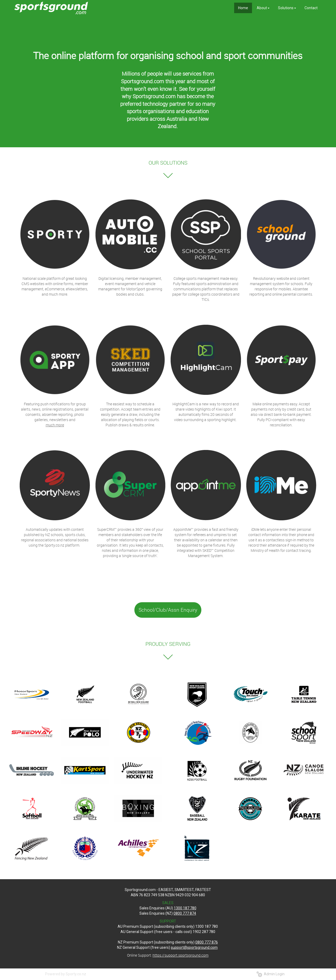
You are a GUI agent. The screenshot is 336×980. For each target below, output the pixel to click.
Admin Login (271, 974)
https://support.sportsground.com (180, 955)
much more (55, 425)
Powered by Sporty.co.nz (66, 974)
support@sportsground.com (194, 947)
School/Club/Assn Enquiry (168, 610)
